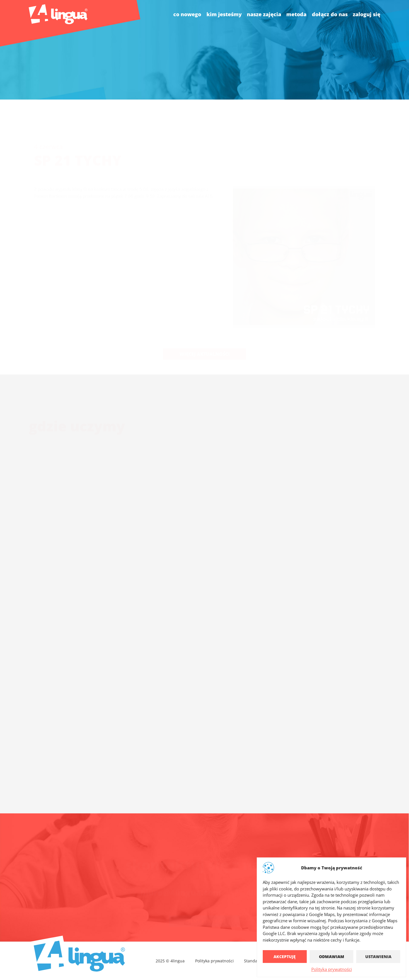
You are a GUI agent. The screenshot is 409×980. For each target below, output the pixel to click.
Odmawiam (332, 957)
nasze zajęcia (264, 14)
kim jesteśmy (224, 14)
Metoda (296, 14)
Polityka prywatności (332, 969)
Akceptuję (285, 957)
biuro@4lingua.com (181, 885)
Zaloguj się (367, 14)
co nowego (187, 14)
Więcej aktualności (205, 340)
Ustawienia (378, 957)
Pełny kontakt (204, 914)
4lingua (262, 885)
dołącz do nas (330, 14)
